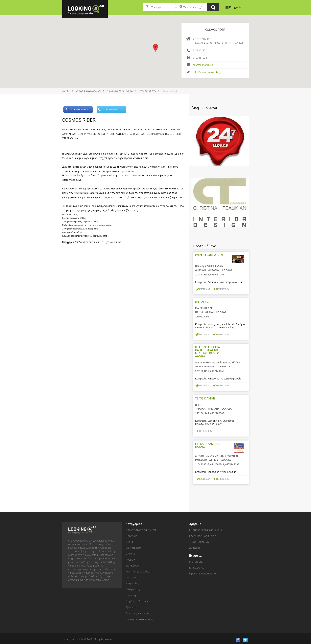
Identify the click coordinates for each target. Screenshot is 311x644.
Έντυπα (130, 554)
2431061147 (202, 413)
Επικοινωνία (197, 568)
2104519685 (202, 275)
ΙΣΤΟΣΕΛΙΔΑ (205, 289)
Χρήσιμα (195, 524)
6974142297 (232, 464)
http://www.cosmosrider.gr (207, 72)
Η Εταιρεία (196, 562)
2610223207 (202, 317)
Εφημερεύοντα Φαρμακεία (206, 530)
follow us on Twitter (245, 640)
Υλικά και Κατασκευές (139, 619)
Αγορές (130, 560)
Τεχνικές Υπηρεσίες (138, 613)
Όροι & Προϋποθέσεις (203, 573)
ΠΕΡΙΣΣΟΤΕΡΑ (222, 289)
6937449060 (217, 371)
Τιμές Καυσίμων (199, 542)
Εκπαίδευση (133, 566)
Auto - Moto (132, 577)
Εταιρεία (195, 556)
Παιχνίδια (132, 536)
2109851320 (200, 51)
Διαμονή (131, 595)
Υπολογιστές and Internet (120, 91)
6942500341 (217, 464)
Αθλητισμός (133, 589)
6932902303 (217, 413)
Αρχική (66, 91)
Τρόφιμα (131, 607)
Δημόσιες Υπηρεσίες (139, 601)
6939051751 (217, 275)
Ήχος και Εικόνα (147, 91)
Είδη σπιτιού (133, 548)
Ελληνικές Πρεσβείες (203, 536)
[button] (155, 48)
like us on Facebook (237, 640)
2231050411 (202, 371)
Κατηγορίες (236, 7)
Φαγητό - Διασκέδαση (139, 571)
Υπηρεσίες (132, 583)
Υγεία (129, 542)
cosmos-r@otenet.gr (204, 65)
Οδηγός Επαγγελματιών (88, 91)
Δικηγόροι (195, 548)
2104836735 (202, 464)
